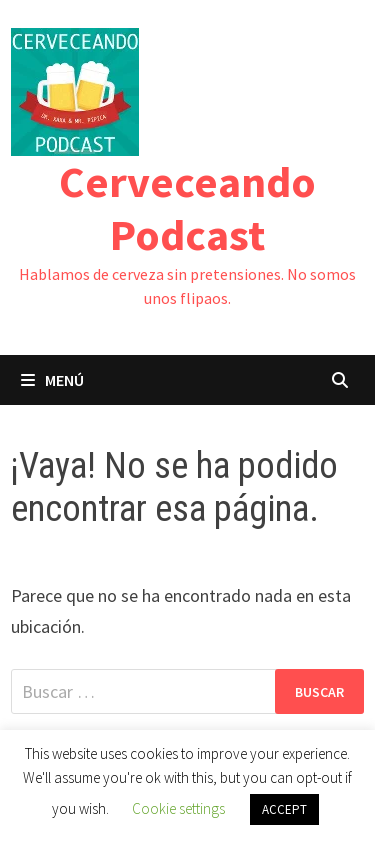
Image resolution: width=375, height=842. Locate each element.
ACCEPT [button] (284, 809)
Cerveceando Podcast (187, 208)
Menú (52, 380)
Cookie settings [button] (178, 808)
